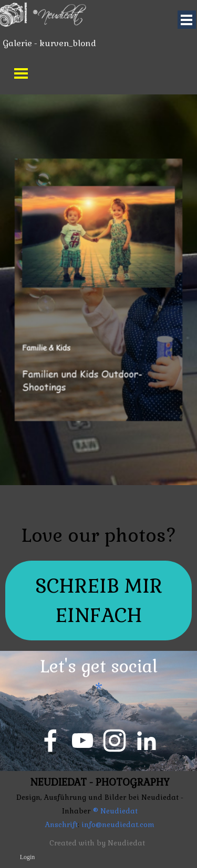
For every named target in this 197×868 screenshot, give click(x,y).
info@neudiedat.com (117, 825)
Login (28, 857)
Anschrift (61, 825)
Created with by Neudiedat (97, 843)
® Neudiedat (115, 811)
